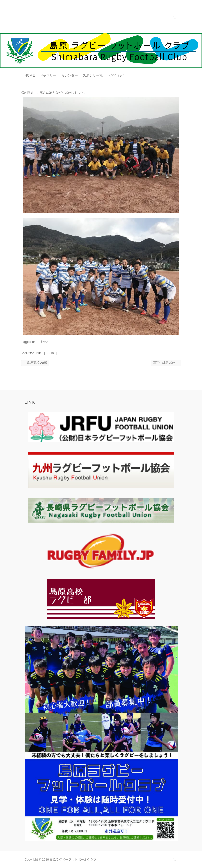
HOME (30, 75)
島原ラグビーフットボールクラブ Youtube (174, 17)
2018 (50, 353)
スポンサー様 (93, 75)
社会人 (44, 342)
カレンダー (69, 75)
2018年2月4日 (32, 353)
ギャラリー (48, 75)
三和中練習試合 (166, 363)
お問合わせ (116, 75)
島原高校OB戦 (35, 363)
